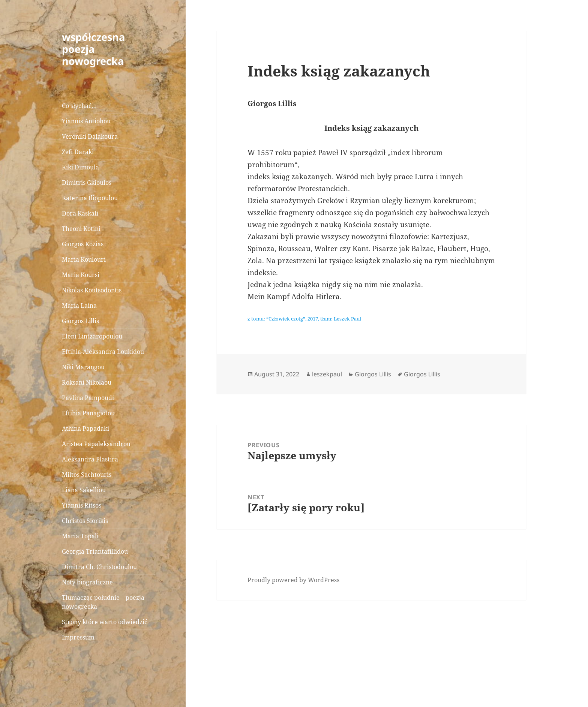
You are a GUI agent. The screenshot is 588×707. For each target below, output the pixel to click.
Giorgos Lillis (80, 321)
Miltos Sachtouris (87, 475)
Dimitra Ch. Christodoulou (99, 567)
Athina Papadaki (85, 428)
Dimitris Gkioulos (87, 183)
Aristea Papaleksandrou (96, 444)
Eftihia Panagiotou (88, 413)
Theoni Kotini (81, 229)
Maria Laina (79, 306)
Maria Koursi (81, 275)
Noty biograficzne (87, 582)
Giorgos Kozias (83, 244)
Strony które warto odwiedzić (105, 622)
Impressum (78, 637)
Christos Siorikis (85, 521)
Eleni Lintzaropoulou (92, 336)
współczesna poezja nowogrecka (93, 49)
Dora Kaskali (80, 213)
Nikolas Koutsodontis (92, 290)
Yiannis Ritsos (82, 505)
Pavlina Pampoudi (88, 398)
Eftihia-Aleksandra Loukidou (104, 352)
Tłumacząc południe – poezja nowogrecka (103, 602)
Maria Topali (80, 536)
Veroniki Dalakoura (90, 136)
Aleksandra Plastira (90, 459)
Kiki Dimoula (80, 167)
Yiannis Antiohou (86, 121)
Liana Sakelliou (84, 490)
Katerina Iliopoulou (90, 198)
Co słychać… (79, 106)
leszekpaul (327, 374)
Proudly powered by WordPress (293, 580)
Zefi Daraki (78, 152)
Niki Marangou (83, 367)
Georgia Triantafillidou (95, 551)
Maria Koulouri (84, 259)
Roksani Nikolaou (87, 382)
